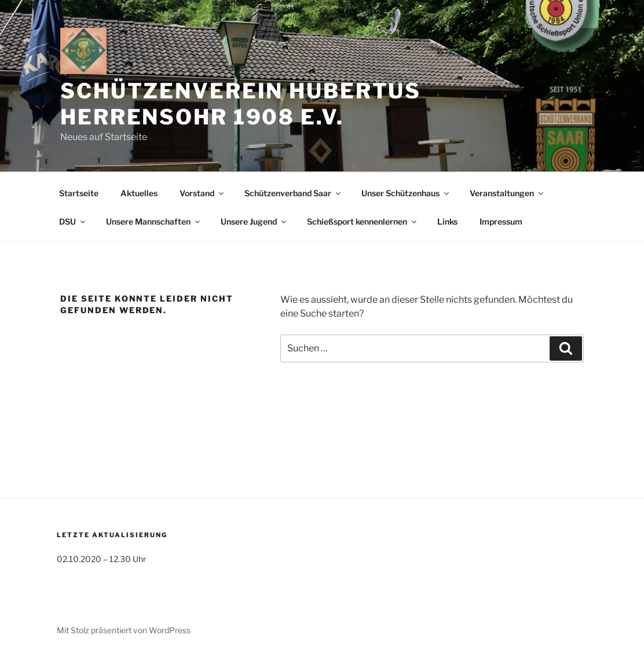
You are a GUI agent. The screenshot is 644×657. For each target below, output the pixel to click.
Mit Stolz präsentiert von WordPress (124, 630)
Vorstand (202, 193)
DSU (73, 221)
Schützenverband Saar (293, 193)
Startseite (79, 193)
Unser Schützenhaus (406, 193)
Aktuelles (139, 193)
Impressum (501, 221)
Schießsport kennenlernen (363, 221)
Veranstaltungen (507, 193)
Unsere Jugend (254, 221)
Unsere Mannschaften (154, 221)
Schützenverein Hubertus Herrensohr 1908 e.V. (241, 104)
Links (447, 221)
